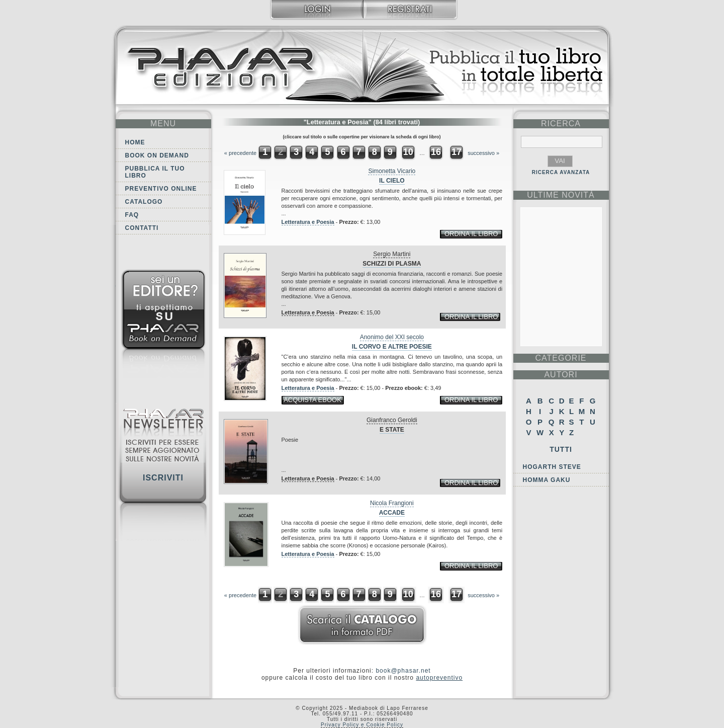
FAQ (132, 215)
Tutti (561, 449)
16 (436, 152)
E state (392, 430)
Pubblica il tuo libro (155, 172)
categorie (561, 358)
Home (135, 142)
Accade (392, 513)
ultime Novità (561, 195)
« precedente (240, 153)
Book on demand (157, 155)
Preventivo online (161, 189)
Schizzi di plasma (392, 264)
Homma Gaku (547, 480)
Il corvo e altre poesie (392, 347)
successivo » (483, 153)
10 (408, 152)
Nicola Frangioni (392, 503)
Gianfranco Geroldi (392, 420)
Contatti (142, 228)
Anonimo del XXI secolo (392, 337)
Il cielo (392, 181)
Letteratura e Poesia (308, 222)
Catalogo (144, 202)
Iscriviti (163, 478)
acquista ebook (312, 400)
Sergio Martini (392, 254)
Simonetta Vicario (392, 171)
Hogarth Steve (552, 467)
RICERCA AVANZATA (561, 172)
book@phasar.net (403, 671)
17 (457, 152)
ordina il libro (471, 234)
